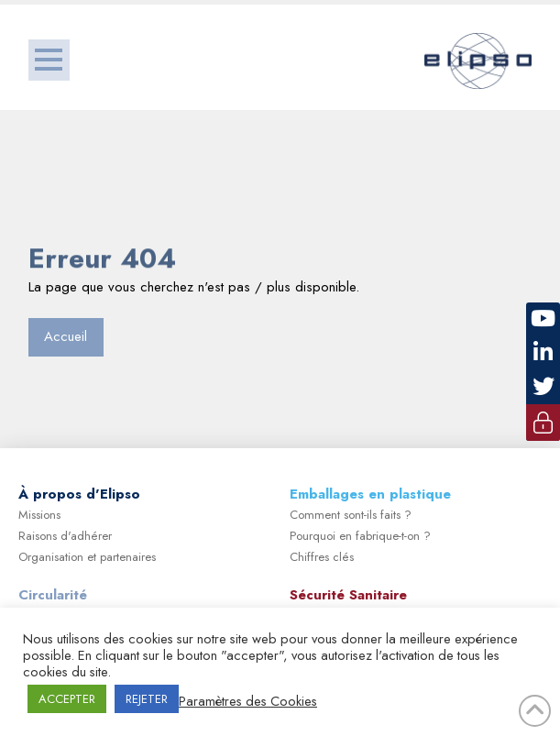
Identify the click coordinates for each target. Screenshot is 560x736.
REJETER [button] (147, 699)
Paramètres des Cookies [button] (248, 701)
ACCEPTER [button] (67, 699)
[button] (49, 60)
